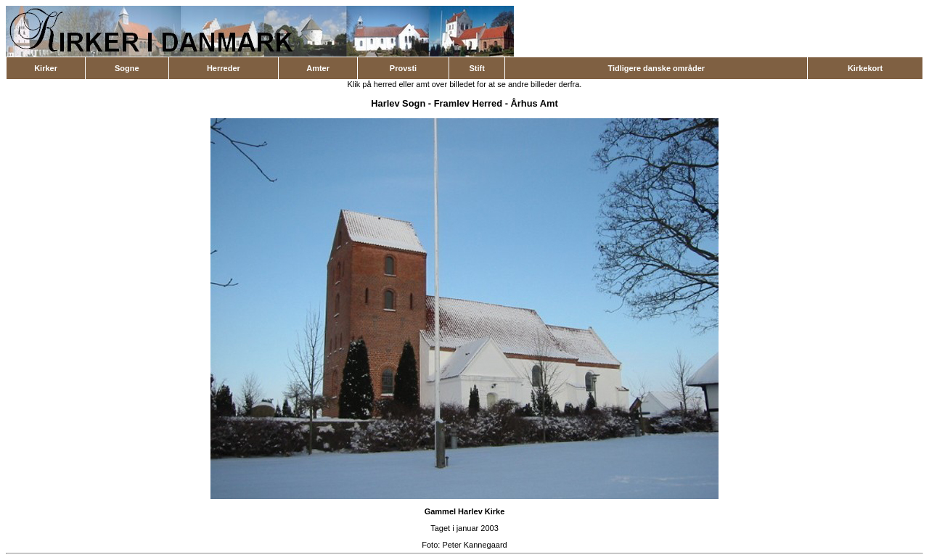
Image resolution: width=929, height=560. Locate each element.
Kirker (46, 68)
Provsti (403, 68)
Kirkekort (865, 68)
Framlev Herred (468, 103)
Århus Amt (535, 103)
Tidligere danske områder (656, 68)
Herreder (224, 68)
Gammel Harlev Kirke (465, 511)
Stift (476, 68)
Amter (318, 68)
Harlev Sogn (398, 103)
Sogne (127, 68)
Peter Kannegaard (474, 545)
